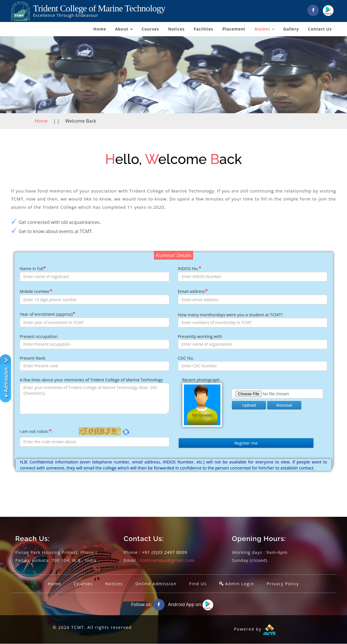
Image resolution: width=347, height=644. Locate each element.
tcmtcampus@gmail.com (167, 560)
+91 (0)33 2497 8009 (165, 552)
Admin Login (240, 584)
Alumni (264, 29)
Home (100, 29)
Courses (150, 29)
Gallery (291, 29)
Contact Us (320, 29)
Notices (176, 29)
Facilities (204, 29)
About (124, 29)
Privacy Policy (284, 584)
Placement (234, 29)
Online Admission (156, 584)
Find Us (198, 584)
